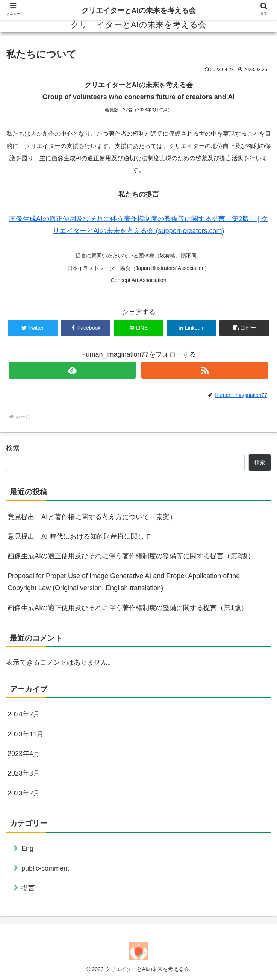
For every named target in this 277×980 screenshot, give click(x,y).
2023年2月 (24, 793)
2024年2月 (24, 714)
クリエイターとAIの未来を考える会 (139, 10)
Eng (27, 848)
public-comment (45, 868)
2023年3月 (24, 773)
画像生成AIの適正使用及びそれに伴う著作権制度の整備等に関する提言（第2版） (131, 556)
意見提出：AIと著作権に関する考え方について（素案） (92, 517)
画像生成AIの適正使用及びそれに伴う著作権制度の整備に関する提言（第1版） (128, 608)
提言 (28, 888)
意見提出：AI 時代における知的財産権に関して (79, 536)
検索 (13, 448)
